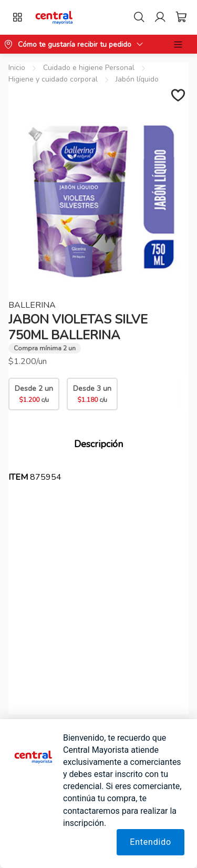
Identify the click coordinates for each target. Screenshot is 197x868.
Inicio (17, 68)
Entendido (151, 842)
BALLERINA (32, 305)
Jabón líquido (137, 79)
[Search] (139, 17)
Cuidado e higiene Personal (89, 68)
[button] (54, 17)
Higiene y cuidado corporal (53, 79)
